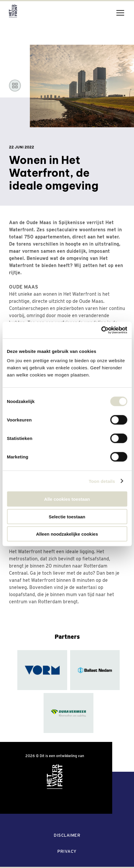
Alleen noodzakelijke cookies (67, 534)
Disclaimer (67, 835)
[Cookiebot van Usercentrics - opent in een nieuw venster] (101, 330)
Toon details (102, 481)
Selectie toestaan (67, 516)
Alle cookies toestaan (67, 499)
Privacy (67, 851)
